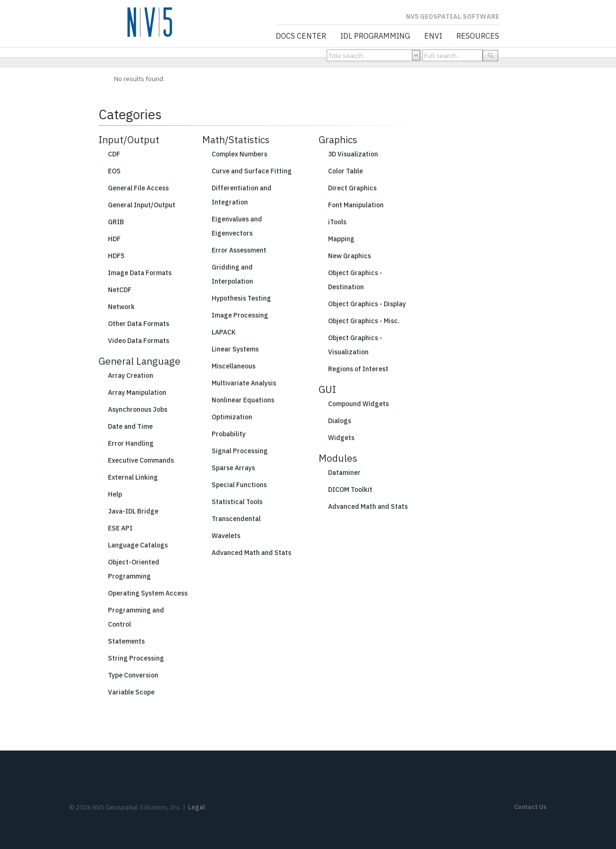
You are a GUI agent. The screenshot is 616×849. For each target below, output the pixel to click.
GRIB (116, 222)
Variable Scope (131, 692)
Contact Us (530, 807)
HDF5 (116, 256)
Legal (197, 807)
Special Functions (239, 485)
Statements (126, 641)
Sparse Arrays (233, 468)
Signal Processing (240, 451)
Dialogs (340, 421)
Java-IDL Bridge (133, 511)
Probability (229, 434)
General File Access (138, 188)
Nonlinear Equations (243, 400)
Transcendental (236, 519)
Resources (478, 36)
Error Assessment (239, 250)
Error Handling (131, 443)
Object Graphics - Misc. (364, 321)
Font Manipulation (356, 205)
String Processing (136, 658)
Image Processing (240, 315)
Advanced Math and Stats (251, 553)
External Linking (133, 477)
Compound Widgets (358, 404)
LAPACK (224, 332)
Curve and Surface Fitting (252, 171)
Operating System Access (148, 593)
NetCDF (120, 290)
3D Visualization (353, 154)
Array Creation (131, 376)
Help (115, 494)
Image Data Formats (140, 273)
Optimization (232, 417)
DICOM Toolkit (350, 490)
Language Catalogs (138, 545)
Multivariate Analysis (244, 383)
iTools (337, 222)
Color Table (345, 171)
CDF (114, 154)
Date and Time (130, 426)
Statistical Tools (237, 502)
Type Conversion (133, 675)
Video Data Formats (139, 341)
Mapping (341, 239)
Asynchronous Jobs (138, 409)
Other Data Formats (139, 324)
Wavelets (226, 536)
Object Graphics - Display (367, 304)
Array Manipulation (137, 392)
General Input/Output (142, 205)
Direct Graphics (352, 188)
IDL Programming (375, 36)
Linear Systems (235, 349)
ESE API (120, 528)
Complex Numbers (239, 154)
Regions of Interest (358, 369)
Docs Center (301, 36)
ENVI (433, 36)
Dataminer (344, 473)
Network (121, 307)
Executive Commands (141, 460)
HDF (114, 239)
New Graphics (349, 256)
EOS (114, 171)
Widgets (341, 438)
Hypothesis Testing (241, 298)
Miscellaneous (234, 366)
